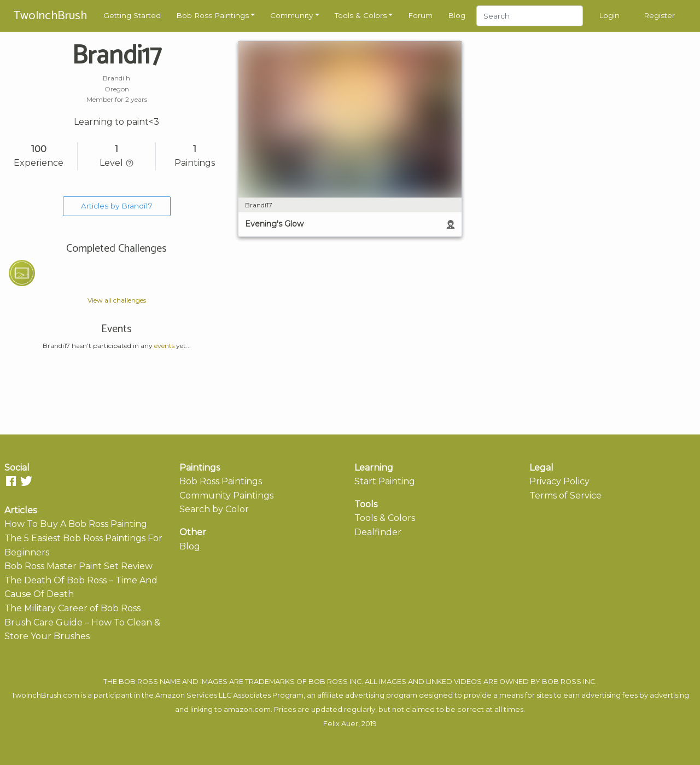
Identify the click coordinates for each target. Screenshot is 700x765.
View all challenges (117, 300)
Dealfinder (378, 532)
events (164, 346)
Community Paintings (226, 495)
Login (609, 15)
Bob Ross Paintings (212, 15)
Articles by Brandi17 (117, 206)
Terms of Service (565, 495)
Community (291, 15)
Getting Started (132, 15)
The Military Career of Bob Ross (72, 608)
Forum (420, 15)
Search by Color (214, 509)
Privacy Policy (559, 481)
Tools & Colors (361, 15)
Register (659, 15)
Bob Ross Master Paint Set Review (78, 566)
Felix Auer (341, 724)
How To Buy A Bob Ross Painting (76, 524)
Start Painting (385, 481)
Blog (457, 15)
